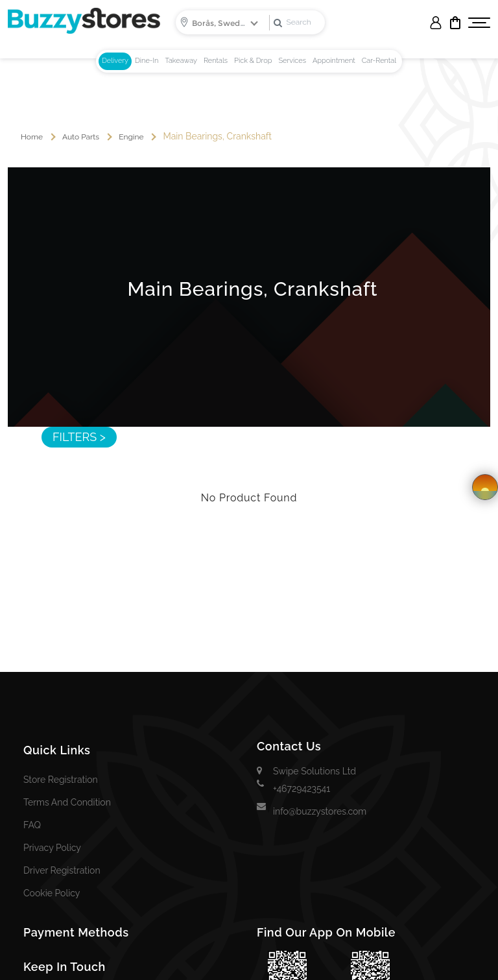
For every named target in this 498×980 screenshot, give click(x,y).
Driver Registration (62, 870)
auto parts (81, 137)
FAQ (32, 825)
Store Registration (61, 780)
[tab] (115, 61)
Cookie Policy (52, 893)
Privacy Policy (52, 848)
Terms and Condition (67, 802)
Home (32, 137)
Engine (131, 137)
